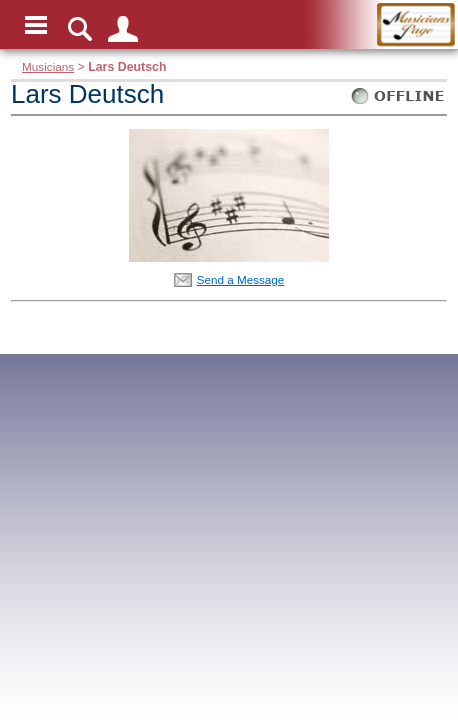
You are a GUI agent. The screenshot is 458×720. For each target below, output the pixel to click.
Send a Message (241, 279)
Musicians (48, 66)
